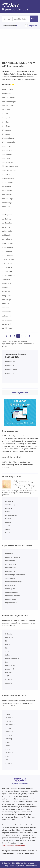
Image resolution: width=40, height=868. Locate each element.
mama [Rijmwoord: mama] (8, 508)
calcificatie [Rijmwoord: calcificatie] (6, 187)
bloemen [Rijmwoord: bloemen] (9, 522)
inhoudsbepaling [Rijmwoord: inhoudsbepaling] (12, 592)
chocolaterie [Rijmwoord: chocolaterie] (7, 267)
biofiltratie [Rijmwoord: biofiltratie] (6, 158)
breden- (8, 637)
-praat (8, 763)
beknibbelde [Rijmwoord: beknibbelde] (10, 362)
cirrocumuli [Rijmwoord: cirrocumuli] (6, 284)
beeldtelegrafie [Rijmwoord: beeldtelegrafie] (8, 106)
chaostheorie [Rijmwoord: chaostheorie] (7, 251)
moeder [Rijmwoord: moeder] (8, 501)
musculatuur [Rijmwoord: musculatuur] (10, 568)
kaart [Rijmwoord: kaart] (8, 533)
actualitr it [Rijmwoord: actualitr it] (9, 571)
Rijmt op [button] (7, 19)
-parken (8, 732)
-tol (7, 756)
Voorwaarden (32, 866)
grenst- (8, 672)
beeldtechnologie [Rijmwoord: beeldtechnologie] (9, 102)
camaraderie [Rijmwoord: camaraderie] (7, 195)
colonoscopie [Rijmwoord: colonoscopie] (7, 320)
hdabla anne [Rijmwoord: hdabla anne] (10, 561)
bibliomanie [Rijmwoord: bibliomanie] (7, 130)
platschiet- (9, 665)
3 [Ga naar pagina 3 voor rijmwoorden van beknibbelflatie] (14, 336)
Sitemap (13, 866)
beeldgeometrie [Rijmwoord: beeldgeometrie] (8, 98)
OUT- (7, 676)
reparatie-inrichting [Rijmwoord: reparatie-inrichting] (13, 582)
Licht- (8, 648)
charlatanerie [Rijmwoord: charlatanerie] (7, 255)
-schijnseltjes (10, 725)
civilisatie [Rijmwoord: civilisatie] (6, 288)
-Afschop (9, 739)
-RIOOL (8, 721)
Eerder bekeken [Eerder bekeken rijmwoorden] (10, 26)
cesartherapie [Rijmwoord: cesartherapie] (8, 243)
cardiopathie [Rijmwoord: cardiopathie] (7, 223)
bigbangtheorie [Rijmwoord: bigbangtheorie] (8, 138)
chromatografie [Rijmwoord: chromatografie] (8, 275)
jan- (7, 662)
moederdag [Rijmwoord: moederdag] (10, 505)
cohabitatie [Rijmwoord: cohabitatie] (7, 312)
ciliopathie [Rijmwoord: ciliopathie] (6, 279)
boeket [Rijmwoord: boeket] (8, 519)
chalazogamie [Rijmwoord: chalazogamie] (8, 247)
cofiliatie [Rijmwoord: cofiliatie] (6, 308)
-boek (8, 728)
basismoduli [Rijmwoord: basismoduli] (7, 94)
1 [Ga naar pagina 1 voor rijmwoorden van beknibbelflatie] (7, 336)
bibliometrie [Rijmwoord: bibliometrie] (7, 134)
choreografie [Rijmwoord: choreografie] (7, 271)
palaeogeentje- (11, 658)
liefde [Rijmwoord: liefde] (8, 512)
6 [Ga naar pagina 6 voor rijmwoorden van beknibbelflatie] (26, 336)
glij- (7, 644)
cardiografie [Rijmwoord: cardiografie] (7, 215)
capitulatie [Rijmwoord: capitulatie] (6, 207)
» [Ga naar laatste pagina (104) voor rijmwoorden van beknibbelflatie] (36, 336)
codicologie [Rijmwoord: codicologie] (7, 300)
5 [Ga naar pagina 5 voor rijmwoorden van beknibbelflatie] (22, 336)
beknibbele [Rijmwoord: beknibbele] (10, 366)
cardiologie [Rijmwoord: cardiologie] (7, 219)
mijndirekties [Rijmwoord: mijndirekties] (10, 603)
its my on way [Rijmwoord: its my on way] (11, 564)
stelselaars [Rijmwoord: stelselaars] (10, 578)
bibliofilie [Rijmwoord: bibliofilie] (6, 114)
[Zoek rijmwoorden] (24, 19)
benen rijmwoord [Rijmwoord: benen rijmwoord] (12, 557)
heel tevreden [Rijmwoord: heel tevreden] (11, 599)
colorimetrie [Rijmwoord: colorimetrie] (7, 324)
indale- (8, 655)
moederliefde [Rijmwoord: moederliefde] (11, 515)
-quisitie (8, 753)
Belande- (9, 634)
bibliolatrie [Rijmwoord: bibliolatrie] (6, 122)
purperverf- (10, 669)
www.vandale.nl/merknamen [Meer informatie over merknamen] (13, 846)
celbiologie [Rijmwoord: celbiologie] (6, 235)
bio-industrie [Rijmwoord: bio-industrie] (7, 150)
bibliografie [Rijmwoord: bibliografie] (7, 118)
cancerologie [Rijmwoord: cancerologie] (7, 203)
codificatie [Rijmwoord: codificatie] (6, 304)
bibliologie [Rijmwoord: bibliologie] (6, 126)
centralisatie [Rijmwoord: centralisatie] (7, 239)
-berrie (8, 735)
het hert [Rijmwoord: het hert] (8, 554)
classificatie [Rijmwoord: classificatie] (7, 292)
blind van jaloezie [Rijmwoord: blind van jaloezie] (11, 166)
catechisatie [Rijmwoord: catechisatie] (7, 231)
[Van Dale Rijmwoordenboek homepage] (12, 5)
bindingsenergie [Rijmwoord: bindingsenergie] (8, 142)
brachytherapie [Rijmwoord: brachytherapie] (8, 179)
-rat (7, 760)
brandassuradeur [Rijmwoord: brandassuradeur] (12, 596)
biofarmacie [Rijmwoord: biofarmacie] (7, 154)
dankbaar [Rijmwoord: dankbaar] (9, 526)
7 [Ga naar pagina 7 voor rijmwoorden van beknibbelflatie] (30, 336)
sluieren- (9, 679)
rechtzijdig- (10, 683)
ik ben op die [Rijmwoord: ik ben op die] (10, 589)
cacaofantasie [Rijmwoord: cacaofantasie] (8, 182)
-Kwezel (8, 718)
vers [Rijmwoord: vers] (7, 529)
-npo (7, 746)
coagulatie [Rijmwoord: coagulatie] (6, 296)
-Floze (8, 742)
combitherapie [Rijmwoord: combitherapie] (8, 328)
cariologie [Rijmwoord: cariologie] (6, 227)
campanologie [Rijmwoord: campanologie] (8, 199)
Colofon (21, 866)
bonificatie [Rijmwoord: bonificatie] (6, 174)
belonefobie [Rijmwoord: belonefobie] (7, 110)
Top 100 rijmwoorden (20, 393)
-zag (7, 714)
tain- (7, 651)
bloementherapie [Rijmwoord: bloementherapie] (9, 170)
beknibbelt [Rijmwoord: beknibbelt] (9, 374)
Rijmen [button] (34, 19)
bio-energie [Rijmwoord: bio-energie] (7, 146)
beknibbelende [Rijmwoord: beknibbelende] (11, 370)
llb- (7, 641)
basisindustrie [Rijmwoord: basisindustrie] (8, 90)
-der (7, 749)
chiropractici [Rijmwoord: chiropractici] (7, 263)
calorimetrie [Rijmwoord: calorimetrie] (7, 191)
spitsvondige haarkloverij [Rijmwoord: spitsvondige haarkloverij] (15, 575)
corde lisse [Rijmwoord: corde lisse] (9, 585)
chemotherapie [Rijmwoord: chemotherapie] (8, 259)
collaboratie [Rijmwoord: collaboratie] (7, 316)
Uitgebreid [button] (33, 26)
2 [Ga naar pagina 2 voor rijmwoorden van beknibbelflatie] (10, 336)
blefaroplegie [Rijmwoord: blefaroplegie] (7, 162)
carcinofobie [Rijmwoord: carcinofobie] (7, 211)
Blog (6, 866)
